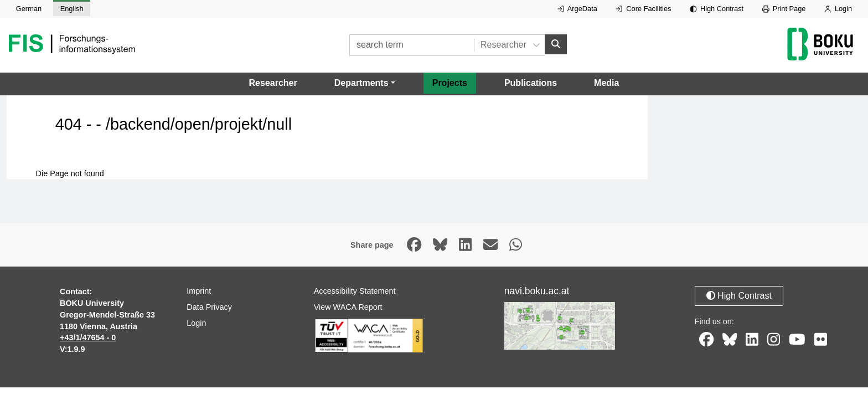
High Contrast (717, 9)
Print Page (784, 9)
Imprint (199, 291)
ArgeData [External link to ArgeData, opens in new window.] (577, 9)
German (29, 9)
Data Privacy (209, 307)
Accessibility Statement (355, 291)
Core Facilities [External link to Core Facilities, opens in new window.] (643, 9)
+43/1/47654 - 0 (88, 337)
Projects (450, 83)
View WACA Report (348, 307)
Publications (531, 83)
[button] (365, 83)
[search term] (412, 45)
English (72, 9)
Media (606, 83)
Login (838, 9)
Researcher (273, 83)
